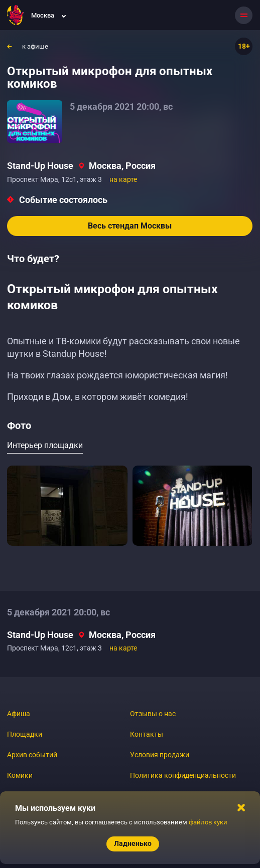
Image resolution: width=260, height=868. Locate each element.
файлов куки (208, 822)
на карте (123, 179)
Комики (20, 775)
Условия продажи (160, 755)
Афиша (19, 714)
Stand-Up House (40, 166)
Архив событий (32, 755)
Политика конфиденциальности (183, 775)
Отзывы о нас (153, 714)
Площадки (25, 734)
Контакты (147, 734)
